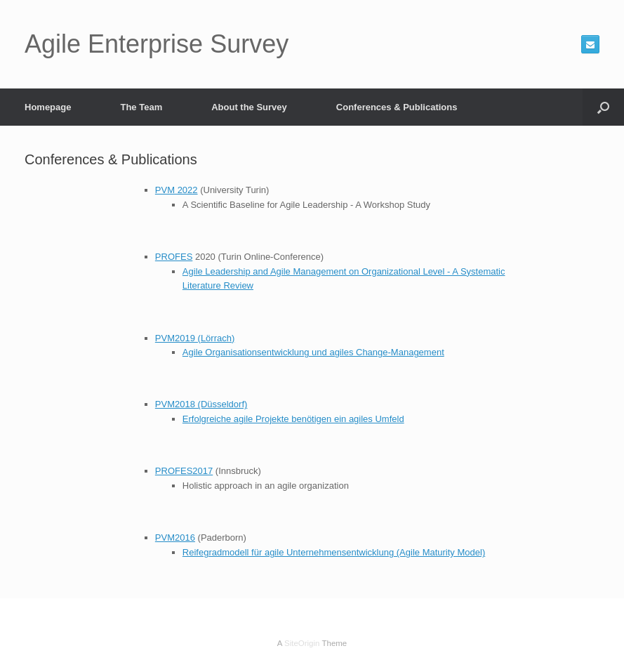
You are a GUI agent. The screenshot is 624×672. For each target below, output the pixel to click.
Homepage (48, 107)
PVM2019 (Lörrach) (195, 338)
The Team (141, 107)
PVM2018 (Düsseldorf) (201, 404)
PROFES (174, 257)
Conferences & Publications (397, 107)
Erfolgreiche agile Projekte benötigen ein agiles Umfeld (293, 419)
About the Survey (249, 107)
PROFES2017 (184, 471)
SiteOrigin (302, 643)
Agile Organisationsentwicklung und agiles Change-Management (313, 352)
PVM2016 (175, 538)
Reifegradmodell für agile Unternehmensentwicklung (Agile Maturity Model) (334, 552)
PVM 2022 (177, 190)
